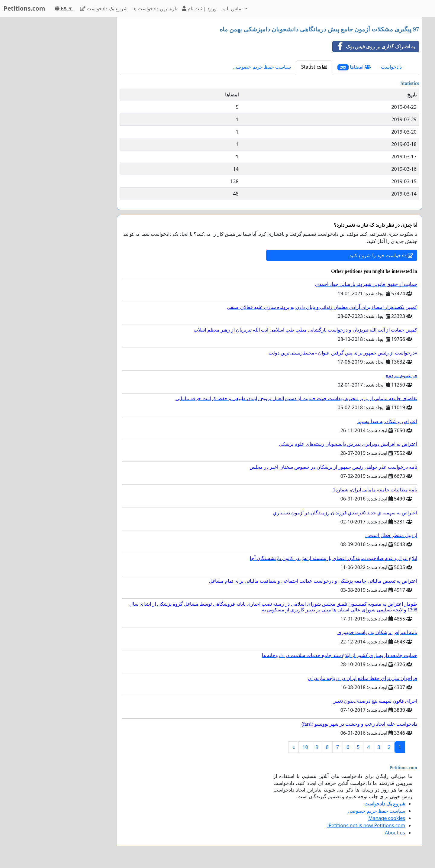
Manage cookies (387, 818)
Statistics (314, 67)
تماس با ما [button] (233, 8)
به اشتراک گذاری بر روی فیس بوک (374, 47)
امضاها (354, 67)
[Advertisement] (58, 108)
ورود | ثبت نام (199, 8)
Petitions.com (24, 8)
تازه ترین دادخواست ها (155, 8)
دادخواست (391, 67)
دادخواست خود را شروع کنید (381, 255)
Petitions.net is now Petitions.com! (366, 825)
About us (395, 833)
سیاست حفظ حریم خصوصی (262, 67)
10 (305, 747)
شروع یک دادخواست (104, 8)
